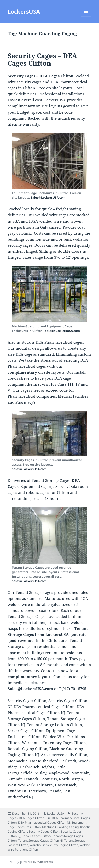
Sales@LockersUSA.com (48, 198)
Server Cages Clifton (36, 836)
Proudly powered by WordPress (30, 862)
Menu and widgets (86, 16)
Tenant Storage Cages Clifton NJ (40, 841)
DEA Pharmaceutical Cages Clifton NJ (44, 823)
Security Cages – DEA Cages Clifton (42, 59)
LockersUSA (24, 11)
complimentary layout (29, 677)
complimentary (22, 372)
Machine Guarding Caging (60, 827)
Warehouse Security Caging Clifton (54, 845)
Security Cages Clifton (44, 832)
